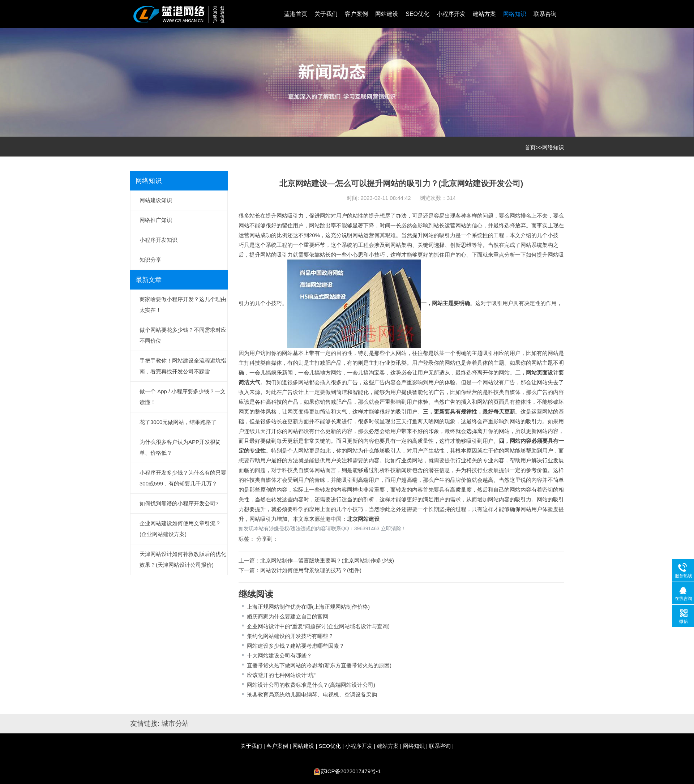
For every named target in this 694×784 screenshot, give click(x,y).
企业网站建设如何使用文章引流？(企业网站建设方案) (180, 529)
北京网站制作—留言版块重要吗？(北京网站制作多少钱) (327, 560)
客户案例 (356, 14)
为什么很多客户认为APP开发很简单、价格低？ (180, 447)
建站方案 (484, 14)
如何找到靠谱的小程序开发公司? (179, 503)
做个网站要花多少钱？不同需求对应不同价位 (183, 335)
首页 (530, 147)
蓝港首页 (296, 14)
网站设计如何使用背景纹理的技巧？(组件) (311, 570)
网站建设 (387, 14)
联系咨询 (545, 14)
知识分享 (150, 260)
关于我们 (326, 14)
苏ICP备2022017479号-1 (351, 771)
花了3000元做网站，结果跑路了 (178, 422)
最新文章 (149, 280)
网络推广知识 (156, 220)
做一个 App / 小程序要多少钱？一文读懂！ (183, 397)
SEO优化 (417, 14)
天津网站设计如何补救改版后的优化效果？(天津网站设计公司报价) (183, 559)
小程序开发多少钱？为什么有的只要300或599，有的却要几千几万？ (183, 478)
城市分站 (175, 723)
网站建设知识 (156, 200)
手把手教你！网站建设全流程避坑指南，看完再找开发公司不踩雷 (183, 366)
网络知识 (515, 14)
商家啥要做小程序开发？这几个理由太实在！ (183, 305)
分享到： (267, 539)
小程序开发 (451, 14)
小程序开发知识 (158, 240)
